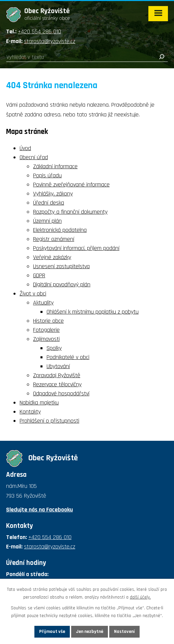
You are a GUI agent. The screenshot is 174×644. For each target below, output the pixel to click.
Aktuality (43, 303)
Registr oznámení (54, 239)
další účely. (140, 597)
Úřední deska (49, 203)
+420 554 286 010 (39, 31)
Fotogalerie (46, 330)
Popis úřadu (47, 175)
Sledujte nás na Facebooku (39, 510)
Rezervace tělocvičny (57, 384)
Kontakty (30, 412)
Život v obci (33, 294)
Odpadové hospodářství (61, 393)
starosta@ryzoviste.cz (50, 41)
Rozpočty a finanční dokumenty (70, 212)
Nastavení (124, 632)
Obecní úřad (34, 157)
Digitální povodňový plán (62, 284)
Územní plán (47, 221)
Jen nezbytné (90, 632)
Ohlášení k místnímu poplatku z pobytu (93, 312)
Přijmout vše (52, 632)
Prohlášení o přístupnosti (49, 421)
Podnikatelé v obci (68, 357)
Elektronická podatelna (60, 230)
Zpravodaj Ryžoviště (57, 375)
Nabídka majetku (39, 403)
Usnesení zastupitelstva (61, 266)
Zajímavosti (46, 339)
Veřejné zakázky (52, 257)
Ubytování (58, 366)
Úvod (25, 148)
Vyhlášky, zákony (53, 194)
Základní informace (55, 166)
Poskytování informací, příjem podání (76, 248)
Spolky (54, 348)
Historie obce (48, 321)
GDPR (39, 275)
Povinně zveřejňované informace (71, 185)
